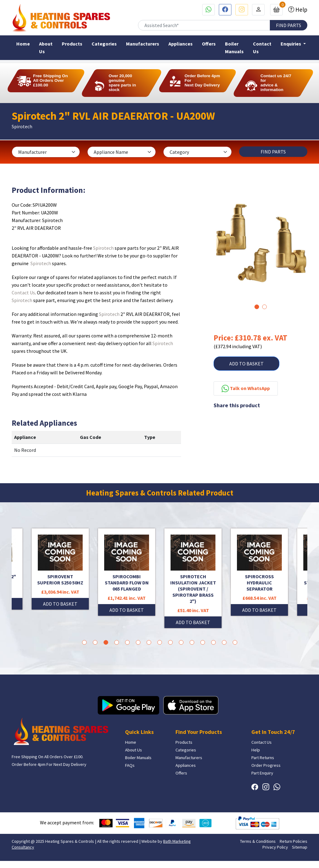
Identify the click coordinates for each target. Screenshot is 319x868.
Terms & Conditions (258, 841)
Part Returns (263, 758)
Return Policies (293, 841)
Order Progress (266, 765)
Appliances (181, 44)
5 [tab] (127, 642)
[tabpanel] (260, 243)
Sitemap (300, 847)
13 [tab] (213, 642)
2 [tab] (264, 307)
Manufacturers (143, 44)
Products (72, 44)
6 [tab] (138, 642)
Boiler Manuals (234, 48)
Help (301, 10)
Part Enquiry (262, 773)
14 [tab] (224, 642)
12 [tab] (203, 642)
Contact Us (262, 48)
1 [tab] (257, 307)
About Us (46, 48)
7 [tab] (149, 642)
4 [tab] (117, 642)
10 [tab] (181, 642)
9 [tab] (170, 642)
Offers (209, 44)
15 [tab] (235, 642)
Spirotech (103, 248)
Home (23, 44)
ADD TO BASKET (246, 364)
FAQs (130, 765)
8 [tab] (160, 642)
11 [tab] (192, 642)
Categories (104, 44)
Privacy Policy (275, 847)
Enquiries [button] (291, 44)
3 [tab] (106, 642)
